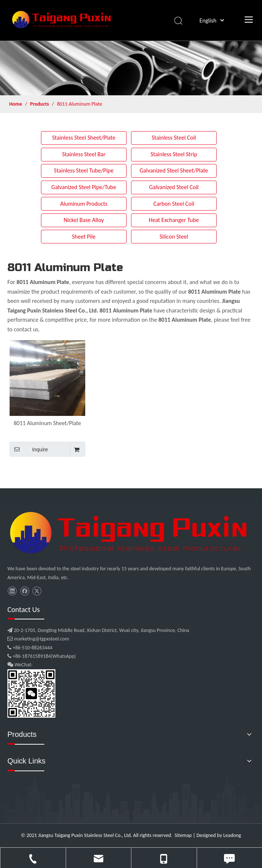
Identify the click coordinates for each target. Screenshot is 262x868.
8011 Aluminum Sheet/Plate (47, 423)
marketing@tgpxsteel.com (38, 639)
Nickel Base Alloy (84, 220)
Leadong (232, 835)
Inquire (29, 449)
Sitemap (183, 835)
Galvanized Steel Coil (174, 187)
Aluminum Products (84, 204)
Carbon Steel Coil (174, 204)
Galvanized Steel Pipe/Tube (84, 187)
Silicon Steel (174, 237)
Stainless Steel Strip (174, 154)
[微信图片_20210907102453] (131, 533)
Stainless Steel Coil (174, 138)
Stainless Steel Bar (84, 154)
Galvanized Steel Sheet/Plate (174, 170)
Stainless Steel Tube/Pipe (84, 170)
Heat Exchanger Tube (174, 220)
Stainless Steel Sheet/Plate (84, 138)
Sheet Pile (84, 237)
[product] (131, 68)
